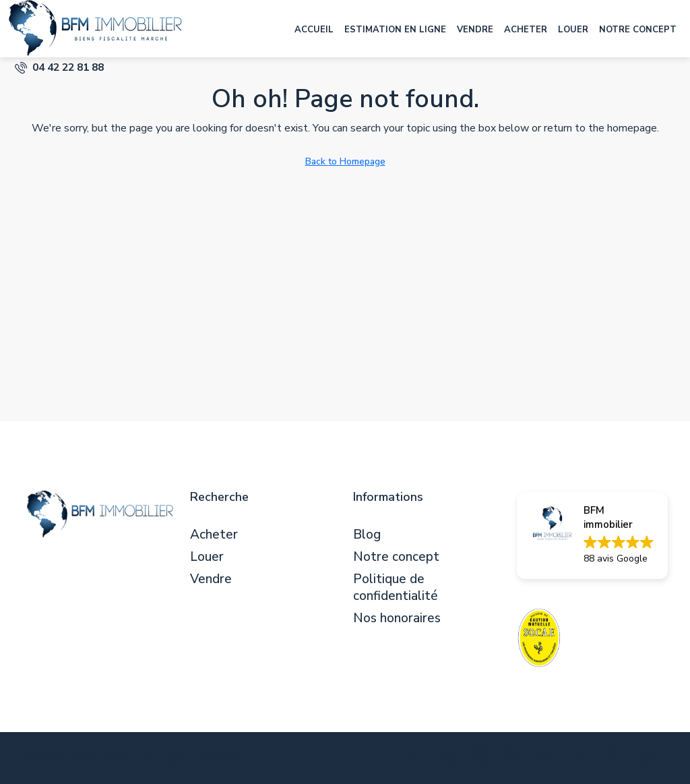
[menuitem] (59, 67)
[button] (592, 536)
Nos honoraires (397, 619)
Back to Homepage (345, 161)
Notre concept (638, 30)
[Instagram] (482, 759)
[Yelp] (647, 759)
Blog (367, 535)
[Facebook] (416, 759)
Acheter (526, 30)
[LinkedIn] (515, 759)
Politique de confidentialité (396, 588)
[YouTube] (581, 759)
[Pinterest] (614, 759)
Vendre (475, 30)
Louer (573, 30)
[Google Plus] (548, 759)
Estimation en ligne (395, 30)
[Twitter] (449, 759)
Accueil (314, 30)
